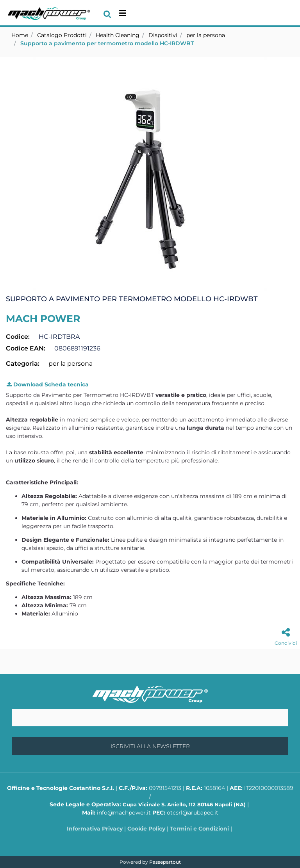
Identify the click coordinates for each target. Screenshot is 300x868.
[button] (150, 174)
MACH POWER (43, 318)
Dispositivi (163, 35)
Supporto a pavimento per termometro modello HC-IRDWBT (107, 43)
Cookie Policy (146, 829)
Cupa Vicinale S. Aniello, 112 (184, 804)
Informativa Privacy (95, 829)
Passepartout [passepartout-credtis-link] (165, 862)
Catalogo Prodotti (62, 35)
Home (20, 35)
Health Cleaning (118, 35)
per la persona (206, 35)
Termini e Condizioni (199, 829)
